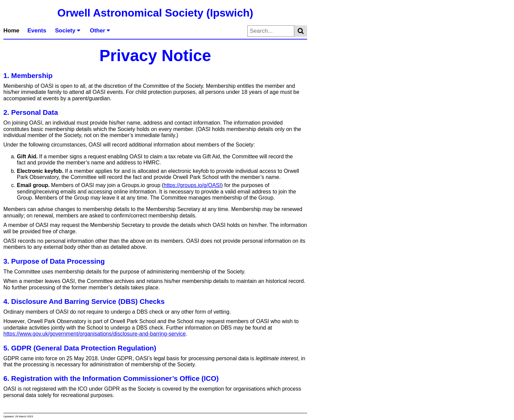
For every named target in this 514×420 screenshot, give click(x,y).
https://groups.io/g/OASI (192, 185)
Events (37, 31)
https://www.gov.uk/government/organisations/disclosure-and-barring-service (94, 334)
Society (68, 31)
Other (100, 31)
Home (11, 31)
